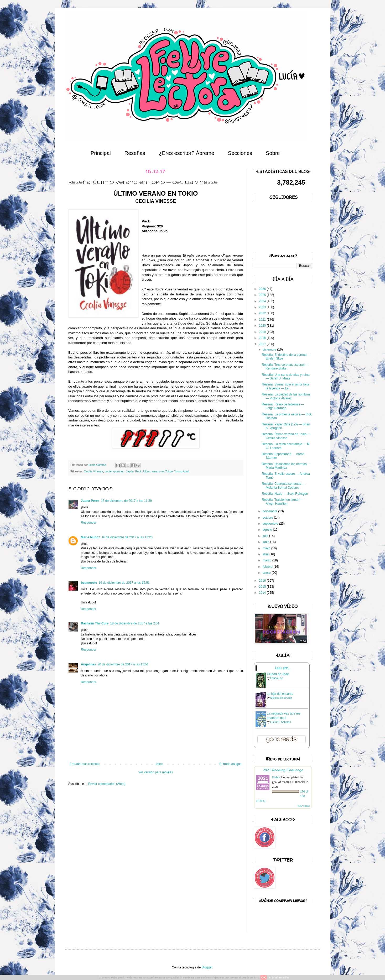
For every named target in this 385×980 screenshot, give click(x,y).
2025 (263, 295)
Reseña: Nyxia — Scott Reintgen (285, 494)
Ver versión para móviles (156, 772)
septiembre (271, 524)
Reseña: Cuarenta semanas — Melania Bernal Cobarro (283, 486)
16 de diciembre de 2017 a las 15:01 (124, 583)
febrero (268, 567)
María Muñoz (90, 537)
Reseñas (135, 153)
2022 (263, 313)
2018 (263, 338)
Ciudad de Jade (278, 674)
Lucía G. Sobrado (280, 722)
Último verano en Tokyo (158, 471)
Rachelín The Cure (95, 623)
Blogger (207, 967)
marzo (267, 560)
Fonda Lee (277, 678)
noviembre (270, 511)
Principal (101, 153)
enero (267, 573)
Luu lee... (283, 668)
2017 (263, 344)
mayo (267, 548)
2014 (263, 593)
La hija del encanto (280, 694)
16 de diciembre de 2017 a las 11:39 (126, 501)
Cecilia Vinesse (93, 471)
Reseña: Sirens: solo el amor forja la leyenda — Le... (286, 386)
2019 (263, 332)
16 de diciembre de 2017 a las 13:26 (127, 537)
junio (266, 542)
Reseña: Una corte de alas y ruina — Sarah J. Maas (286, 377)
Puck (138, 471)
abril (266, 554)
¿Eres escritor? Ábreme (187, 153)
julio (266, 536)
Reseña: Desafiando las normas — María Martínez (286, 466)
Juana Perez (90, 501)
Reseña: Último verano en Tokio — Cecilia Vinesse (286, 436)
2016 (263, 581)
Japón (130, 471)
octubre (268, 518)
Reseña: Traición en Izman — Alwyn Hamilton (283, 502)
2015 (263, 587)
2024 (263, 301)
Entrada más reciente (85, 764)
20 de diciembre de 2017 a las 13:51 (123, 664)
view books (304, 806)
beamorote (89, 583)
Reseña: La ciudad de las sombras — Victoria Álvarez (286, 396)
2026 (263, 289)
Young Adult (182, 471)
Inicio (159, 764)
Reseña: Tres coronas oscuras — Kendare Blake (285, 367)
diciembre (270, 350)
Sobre (273, 153)
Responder (89, 523)
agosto (268, 530)
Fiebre (276, 777)
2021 (263, 320)
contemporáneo (115, 471)
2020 (263, 326)
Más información (279, 977)
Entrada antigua (230, 764)
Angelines (88, 664)
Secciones (240, 153)
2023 (263, 307)
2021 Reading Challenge (283, 770)
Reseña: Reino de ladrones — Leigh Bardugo (283, 406)
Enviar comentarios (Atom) (107, 784)
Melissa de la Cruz (281, 698)
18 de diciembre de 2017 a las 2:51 (135, 623)
